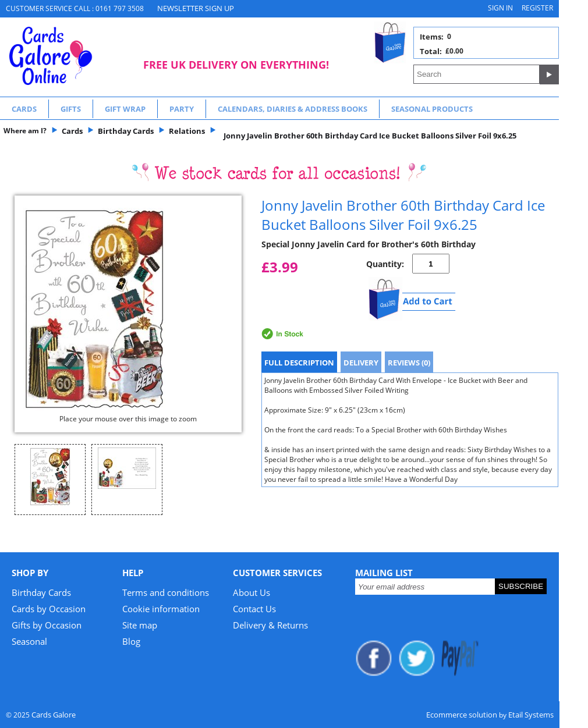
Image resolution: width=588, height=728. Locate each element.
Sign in (500, 8)
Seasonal (29, 641)
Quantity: (385, 264)
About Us (252, 592)
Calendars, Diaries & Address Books (293, 109)
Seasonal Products (432, 109)
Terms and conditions (166, 592)
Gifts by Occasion (47, 625)
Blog (131, 641)
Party (182, 109)
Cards (24, 109)
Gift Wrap (125, 109)
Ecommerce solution (462, 715)
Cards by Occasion (49, 609)
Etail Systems (531, 715)
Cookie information (161, 609)
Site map (140, 625)
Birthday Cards (41, 592)
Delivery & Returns (270, 625)
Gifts (71, 109)
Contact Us (254, 609)
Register (537, 8)
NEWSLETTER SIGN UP (196, 8)
